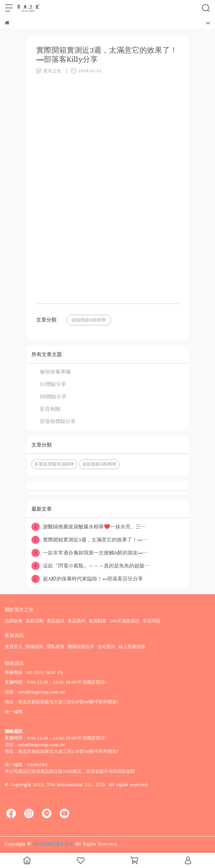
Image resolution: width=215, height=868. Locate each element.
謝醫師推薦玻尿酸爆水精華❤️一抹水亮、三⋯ (89, 527)
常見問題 (151, 621)
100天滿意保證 (124, 621)
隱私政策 (56, 647)
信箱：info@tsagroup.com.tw (35, 692)
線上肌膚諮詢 (132, 647)
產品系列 (77, 621)
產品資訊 (56, 621)
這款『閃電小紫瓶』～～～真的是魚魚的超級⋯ (91, 566)
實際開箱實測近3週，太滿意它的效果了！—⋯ (89, 540)
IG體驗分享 (53, 384)
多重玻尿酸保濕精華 (54, 464)
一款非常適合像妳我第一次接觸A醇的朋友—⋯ (90, 553)
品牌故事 (14, 621)
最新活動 (35, 621)
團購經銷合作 (81, 647)
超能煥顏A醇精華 (89, 320)
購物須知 (35, 647)
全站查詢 (106, 647)
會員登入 (14, 647)
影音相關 (50, 409)
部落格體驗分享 (58, 421)
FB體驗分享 (53, 397)
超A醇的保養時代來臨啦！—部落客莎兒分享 (87, 579)
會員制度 (97, 621)
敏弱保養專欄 (55, 372)
